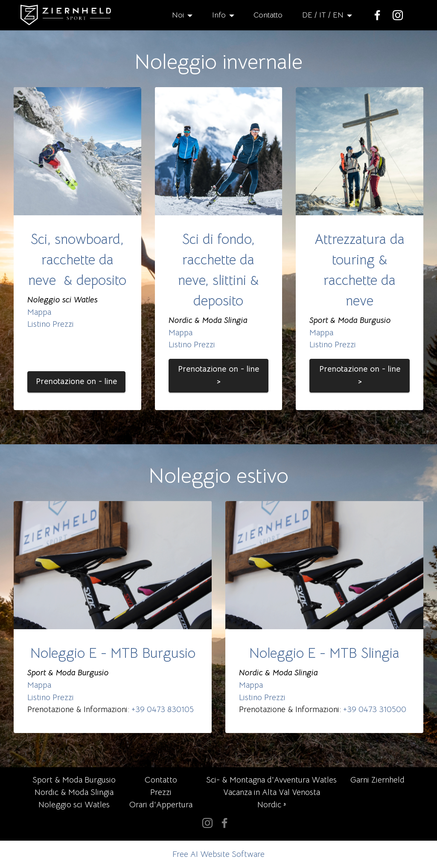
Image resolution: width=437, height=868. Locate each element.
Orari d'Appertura (161, 805)
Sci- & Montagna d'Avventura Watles (271, 780)
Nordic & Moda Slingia (74, 792)
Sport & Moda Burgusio (74, 780)
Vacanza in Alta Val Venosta (272, 792)
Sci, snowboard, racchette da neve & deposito (77, 260)
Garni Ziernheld (377, 780)
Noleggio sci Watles (74, 805)
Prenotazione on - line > (218, 375)
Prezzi (161, 792)
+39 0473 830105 (163, 709)
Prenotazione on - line (76, 381)
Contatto (268, 15)
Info (219, 15)
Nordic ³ (272, 805)
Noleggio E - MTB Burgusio (113, 653)
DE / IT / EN (323, 15)
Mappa (39, 312)
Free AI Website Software (218, 854)
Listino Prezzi (51, 324)
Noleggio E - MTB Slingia (324, 653)
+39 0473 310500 (375, 709)
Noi (178, 15)
